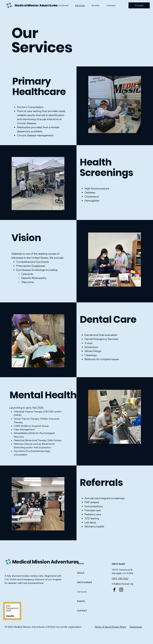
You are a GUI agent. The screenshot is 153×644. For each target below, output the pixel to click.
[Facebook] (114, 590)
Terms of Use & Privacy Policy (110, 627)
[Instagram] (121, 590)
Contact (82, 611)
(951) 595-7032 (120, 578)
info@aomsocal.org (122, 584)
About (81, 573)
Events (81, 601)
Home (80, 563)
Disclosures (136, 627)
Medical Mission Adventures (45, 562)
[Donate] (139, 5)
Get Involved (84, 582)
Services (82, 592)
